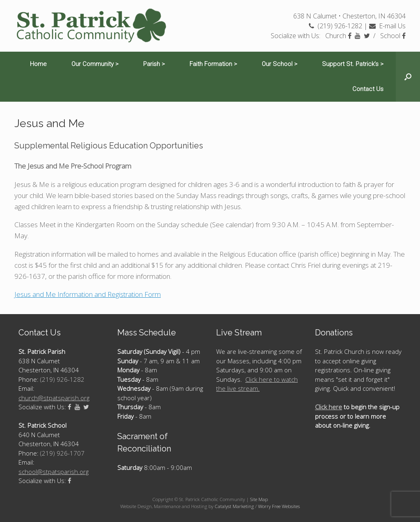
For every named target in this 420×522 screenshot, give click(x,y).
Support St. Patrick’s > (353, 64)
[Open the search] (408, 77)
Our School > (280, 64)
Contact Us (368, 89)
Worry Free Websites (279, 506)
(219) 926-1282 (336, 26)
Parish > (154, 64)
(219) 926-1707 (62, 453)
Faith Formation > (213, 64)
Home (38, 64)
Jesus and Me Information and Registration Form (88, 294)
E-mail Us (387, 26)
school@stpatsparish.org (54, 472)
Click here (329, 407)
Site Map (259, 499)
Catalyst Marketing (234, 506)
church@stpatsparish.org (54, 398)
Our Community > (95, 64)
